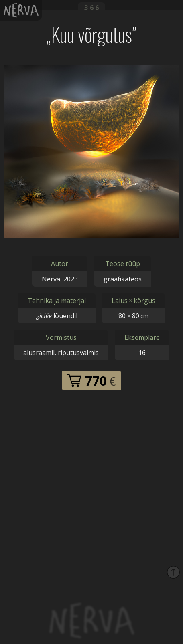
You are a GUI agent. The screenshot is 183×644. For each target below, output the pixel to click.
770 (91, 381)
